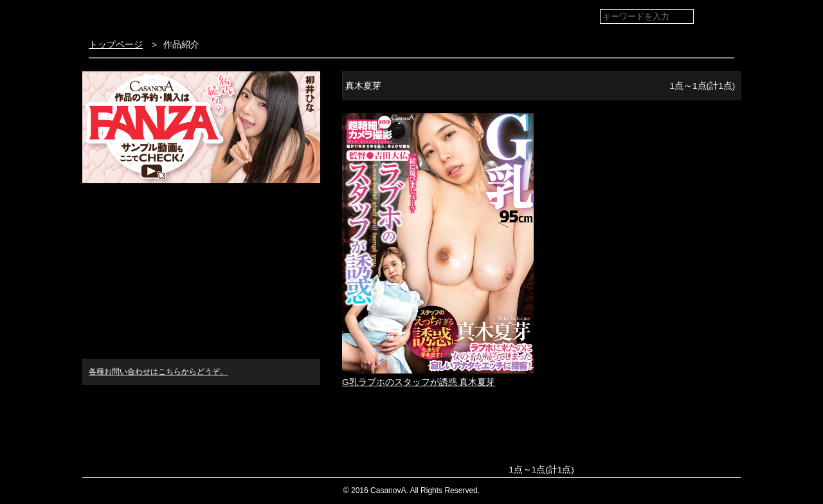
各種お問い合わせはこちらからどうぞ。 (158, 372)
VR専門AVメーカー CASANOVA (158, 16)
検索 (722, 17)
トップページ (116, 45)
